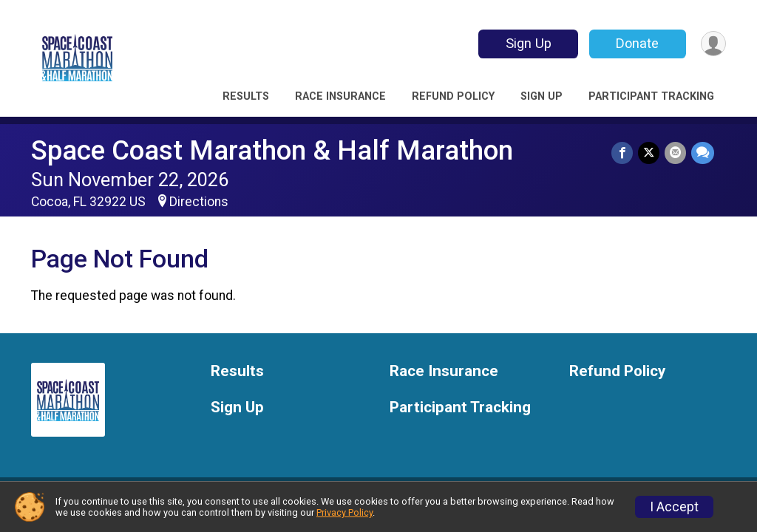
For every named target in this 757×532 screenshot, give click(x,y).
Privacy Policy (344, 512)
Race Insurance (340, 96)
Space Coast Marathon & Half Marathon (272, 150)
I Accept (674, 507)
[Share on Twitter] (650, 153)
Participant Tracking (651, 96)
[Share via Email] (676, 153)
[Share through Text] (703, 153)
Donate (636, 43)
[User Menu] (712, 44)
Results (246, 96)
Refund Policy (453, 96)
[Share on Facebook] (624, 153)
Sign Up (526, 43)
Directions (199, 202)
